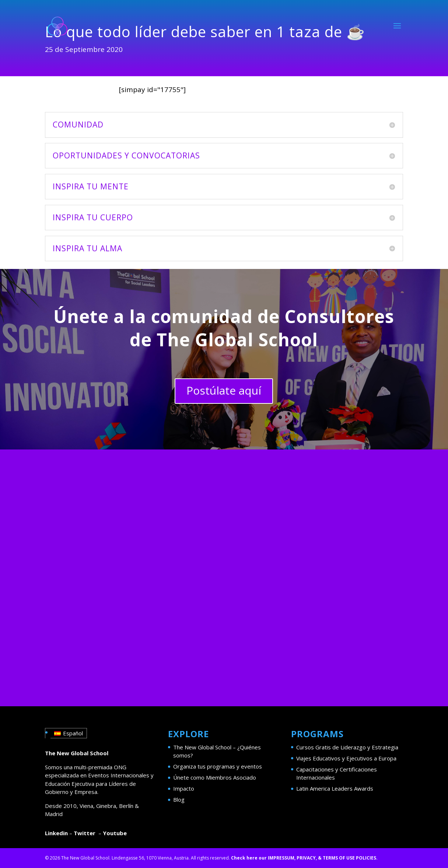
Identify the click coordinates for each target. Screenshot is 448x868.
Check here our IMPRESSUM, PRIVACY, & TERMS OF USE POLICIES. (304, 858)
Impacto (184, 788)
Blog (179, 799)
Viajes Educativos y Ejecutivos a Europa (346, 758)
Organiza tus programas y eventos (218, 766)
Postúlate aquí (224, 390)
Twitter (85, 833)
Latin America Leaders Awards (335, 788)
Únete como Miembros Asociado (215, 777)
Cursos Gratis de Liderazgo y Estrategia (347, 747)
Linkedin (56, 833)
